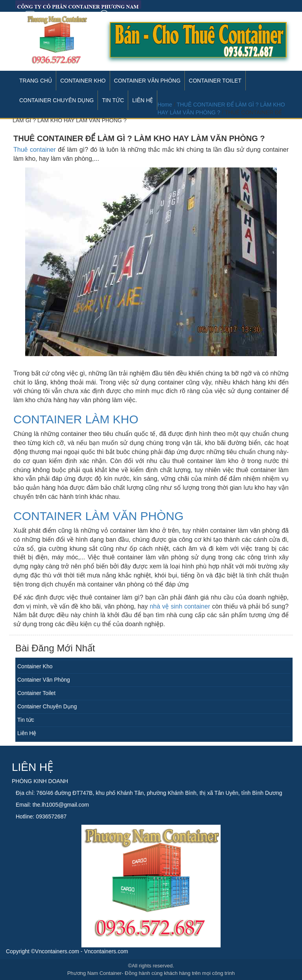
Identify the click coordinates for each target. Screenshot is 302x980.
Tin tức (26, 720)
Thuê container (35, 150)
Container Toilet (215, 81)
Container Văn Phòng (147, 81)
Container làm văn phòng (99, 516)
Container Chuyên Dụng (47, 706)
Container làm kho (76, 419)
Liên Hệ (27, 733)
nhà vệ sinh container (180, 606)
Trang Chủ (36, 81)
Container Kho (83, 81)
